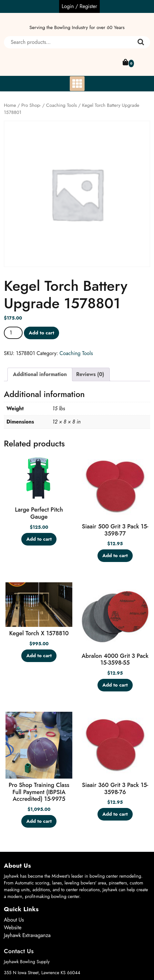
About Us (14, 920)
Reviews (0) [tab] (90, 374)
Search (141, 42)
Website (13, 928)
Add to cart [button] (39, 539)
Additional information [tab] (40, 374)
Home (10, 105)
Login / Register (79, 6)
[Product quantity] (13, 333)
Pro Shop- (31, 105)
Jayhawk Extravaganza (27, 935)
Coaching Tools (62, 105)
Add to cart (41, 333)
